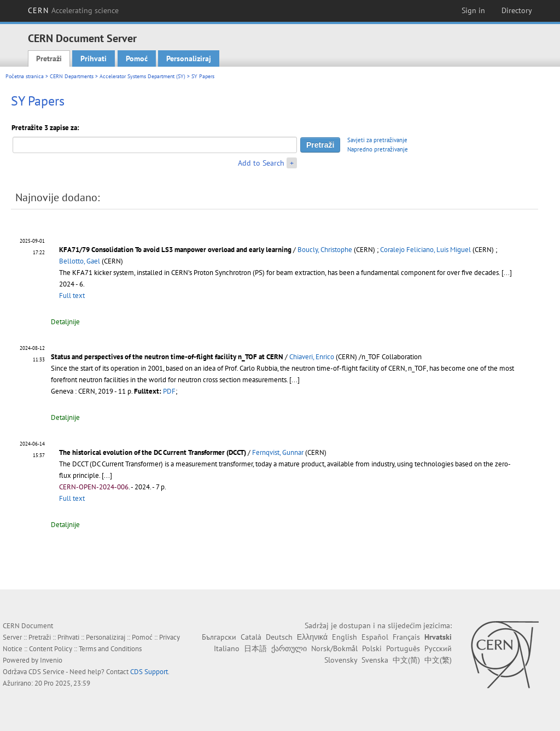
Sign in (473, 10)
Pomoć (137, 59)
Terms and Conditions (110, 649)
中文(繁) (438, 660)
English (345, 637)
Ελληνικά (312, 637)
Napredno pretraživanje (378, 149)
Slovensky (341, 660)
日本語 (255, 648)
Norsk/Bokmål (334, 648)
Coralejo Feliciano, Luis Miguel (425, 250)
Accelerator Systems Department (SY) (142, 76)
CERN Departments (72, 76)
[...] (507, 273)
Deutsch (279, 637)
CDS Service (46, 672)
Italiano (227, 648)
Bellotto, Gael (80, 261)
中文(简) (406, 660)
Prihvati (94, 59)
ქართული (289, 648)
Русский (438, 648)
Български (219, 637)
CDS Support (149, 672)
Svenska (375, 660)
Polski (372, 648)
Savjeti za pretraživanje (377, 140)
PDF (169, 391)
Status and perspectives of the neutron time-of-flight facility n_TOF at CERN (167, 357)
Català (251, 637)
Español (375, 637)
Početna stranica (25, 76)
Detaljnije (65, 322)
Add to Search (261, 163)
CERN (73, 10)
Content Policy (51, 649)
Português (403, 648)
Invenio (51, 660)
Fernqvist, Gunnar (278, 452)
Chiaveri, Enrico (312, 357)
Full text (72, 296)
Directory (517, 10)
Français (406, 637)
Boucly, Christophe (325, 250)
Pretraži (49, 59)
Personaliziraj (189, 59)
